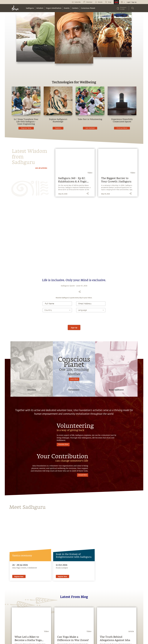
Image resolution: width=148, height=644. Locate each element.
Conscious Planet (88, 8)
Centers (75, 8)
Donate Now (83, 475)
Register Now (26, 128)
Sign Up (134, 2)
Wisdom (40, 8)
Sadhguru (30, 8)
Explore (58, 128)
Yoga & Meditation (54, 8)
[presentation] (74, 319)
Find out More (122, 128)
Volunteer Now (63, 444)
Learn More (74, 379)
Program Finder (123, 8)
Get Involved (90, 128)
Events (67, 8)
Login (129, 2)
